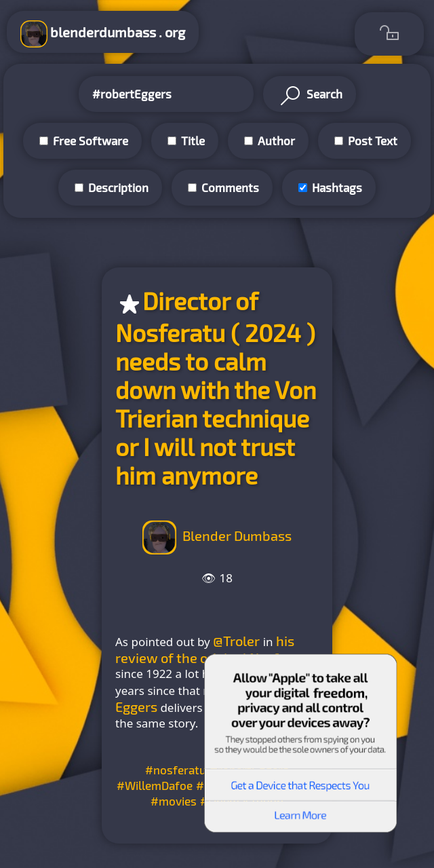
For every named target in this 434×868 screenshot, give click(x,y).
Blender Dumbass (237, 535)
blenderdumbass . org (103, 34)
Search (310, 96)
